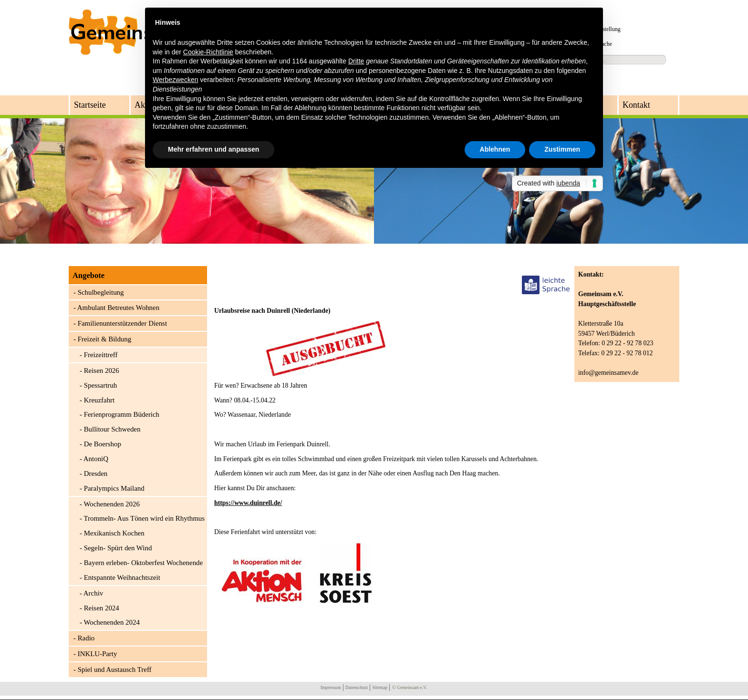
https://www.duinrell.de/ (248, 503)
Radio (86, 638)
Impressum (331, 687)
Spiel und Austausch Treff (115, 669)
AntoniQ (96, 459)
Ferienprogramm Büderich (122, 414)
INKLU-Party (98, 654)
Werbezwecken (175, 80)
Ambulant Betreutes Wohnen (118, 308)
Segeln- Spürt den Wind (118, 548)
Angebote (88, 275)
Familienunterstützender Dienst (122, 323)
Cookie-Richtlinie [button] (208, 52)
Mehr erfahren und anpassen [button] (213, 149)
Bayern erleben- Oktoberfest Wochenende (144, 563)
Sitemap (380, 687)
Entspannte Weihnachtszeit (122, 577)
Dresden (96, 474)
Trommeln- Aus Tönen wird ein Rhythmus (144, 518)
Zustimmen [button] (562, 149)
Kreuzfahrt (99, 400)
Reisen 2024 (102, 608)
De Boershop (103, 444)
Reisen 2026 (102, 371)
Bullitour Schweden (112, 429)
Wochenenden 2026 (111, 504)
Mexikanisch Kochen (114, 533)
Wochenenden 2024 (111, 622)
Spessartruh (100, 385)
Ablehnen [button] (495, 149)
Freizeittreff (101, 355)
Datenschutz (357, 687)
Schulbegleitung (101, 292)
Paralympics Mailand (114, 488)
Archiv (93, 593)
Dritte (356, 61)
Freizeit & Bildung (105, 339)
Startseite (90, 105)
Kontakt (636, 105)
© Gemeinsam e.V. (410, 687)
